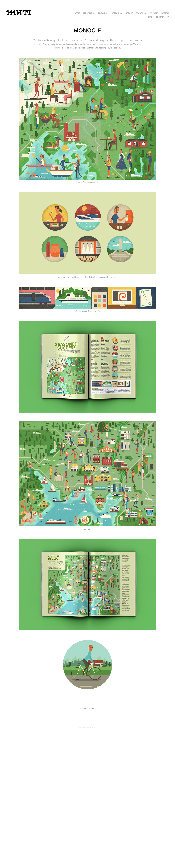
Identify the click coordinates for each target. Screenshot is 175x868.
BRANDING (141, 13)
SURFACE (129, 13)
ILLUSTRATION (89, 13)
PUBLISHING (116, 13)
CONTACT (160, 17)
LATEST (77, 13)
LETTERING (153, 13)
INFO (150, 17)
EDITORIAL (103, 13)
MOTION (165, 13)
